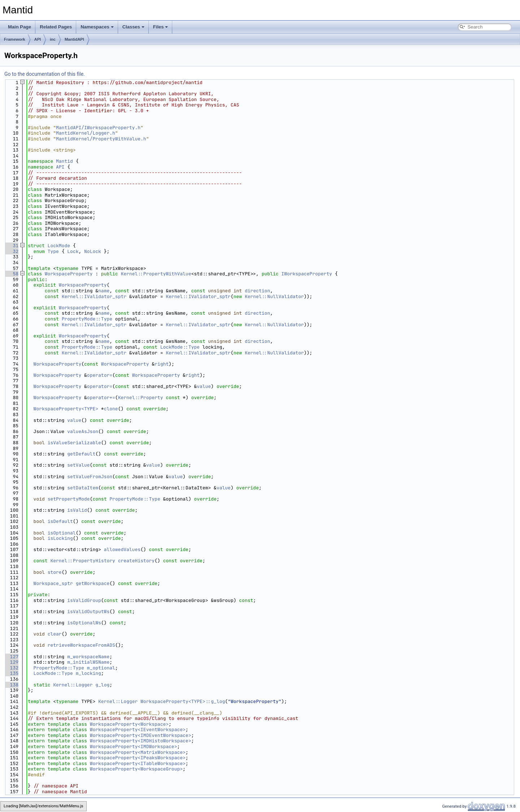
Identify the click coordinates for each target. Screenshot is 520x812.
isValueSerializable (74, 443)
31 (11, 246)
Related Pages (56, 27)
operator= (100, 375)
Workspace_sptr (53, 583)
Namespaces (97, 27)
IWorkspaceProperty (307, 274)
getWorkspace (93, 583)
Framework (15, 39)
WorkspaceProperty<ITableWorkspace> (138, 763)
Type (53, 251)
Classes (133, 27)
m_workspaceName (88, 657)
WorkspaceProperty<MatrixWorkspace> (138, 752)
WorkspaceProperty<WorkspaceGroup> (136, 769)
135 (11, 673)
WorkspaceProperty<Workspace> (129, 724)
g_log (102, 685)
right (162, 364)
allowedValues (122, 549)
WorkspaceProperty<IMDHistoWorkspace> (141, 741)
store (55, 572)
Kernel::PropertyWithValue (156, 274)
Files (161, 27)
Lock (73, 251)
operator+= (101, 398)
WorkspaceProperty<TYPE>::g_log (183, 701)
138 (11, 685)
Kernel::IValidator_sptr (94, 296)
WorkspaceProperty (69, 274)
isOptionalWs (84, 623)
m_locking (88, 673)
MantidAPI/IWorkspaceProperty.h (98, 128)
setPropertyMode (69, 499)
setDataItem (83, 488)
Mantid (64, 161)
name (104, 291)
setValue (78, 465)
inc (53, 39)
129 (11, 662)
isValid (77, 510)
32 (11, 251)
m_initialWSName (88, 662)
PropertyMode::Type (87, 319)
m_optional (101, 668)
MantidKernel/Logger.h (86, 133)
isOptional (62, 533)
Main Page (19, 27)
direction (257, 291)
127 (11, 657)
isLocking (60, 538)
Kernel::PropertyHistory (83, 561)
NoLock (93, 251)
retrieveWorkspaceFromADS (81, 645)
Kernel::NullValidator (274, 296)
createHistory (136, 561)
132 (11, 668)
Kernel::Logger (73, 685)
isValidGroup (84, 600)
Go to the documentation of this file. (45, 74)
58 (11, 274)
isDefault (60, 521)
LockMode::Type (180, 347)
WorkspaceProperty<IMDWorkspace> (134, 746)
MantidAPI (74, 39)
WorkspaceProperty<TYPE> (66, 409)
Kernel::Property (141, 398)
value (204, 386)
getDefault (81, 454)
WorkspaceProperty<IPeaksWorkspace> (138, 758)
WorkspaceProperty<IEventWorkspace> (138, 730)
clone (111, 409)
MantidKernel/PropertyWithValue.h (101, 139)
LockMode (59, 246)
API (38, 39)
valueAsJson (83, 431)
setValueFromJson (90, 477)
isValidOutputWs (88, 612)
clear (55, 634)
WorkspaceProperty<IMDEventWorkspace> (141, 735)
